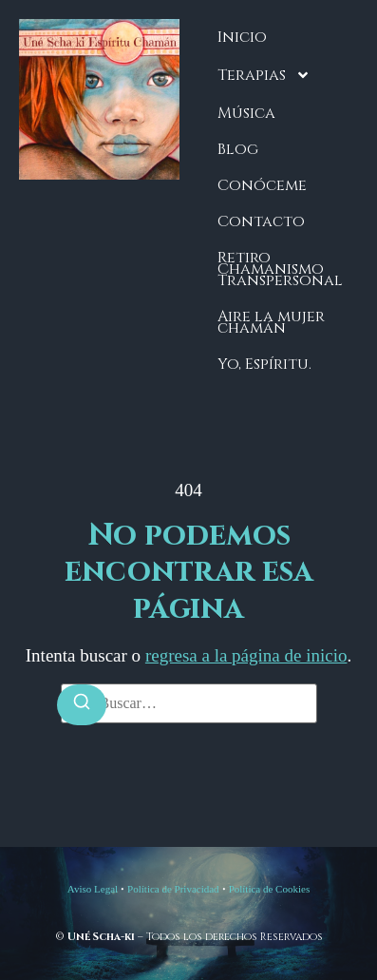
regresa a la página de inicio (246, 655)
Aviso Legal (93, 889)
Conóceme (262, 185)
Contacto (261, 221)
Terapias (264, 75)
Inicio (242, 37)
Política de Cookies (270, 889)
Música (246, 113)
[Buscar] (82, 705)
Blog (238, 149)
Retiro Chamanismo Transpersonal (280, 269)
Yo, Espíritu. (264, 364)
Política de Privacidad (173, 889)
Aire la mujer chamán (271, 322)
